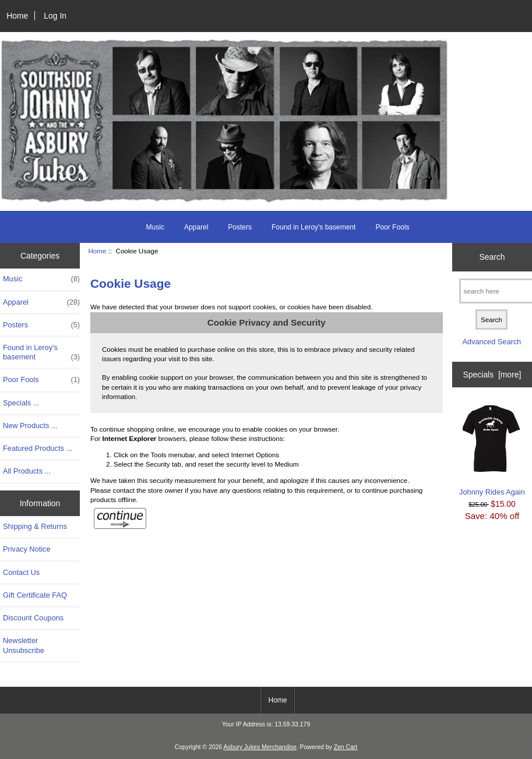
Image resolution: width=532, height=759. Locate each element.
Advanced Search (492, 342)
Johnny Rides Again (492, 450)
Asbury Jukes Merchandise (260, 747)
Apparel (196, 227)
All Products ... (27, 471)
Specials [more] (492, 375)
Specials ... (21, 403)
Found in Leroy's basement (313, 227)
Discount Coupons (33, 618)
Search (492, 257)
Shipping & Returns (35, 526)
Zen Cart (346, 747)
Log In (55, 16)
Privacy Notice (27, 549)
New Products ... (30, 426)
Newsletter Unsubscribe (24, 645)
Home (17, 16)
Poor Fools (392, 227)
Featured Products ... (38, 448)
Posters (240, 227)
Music (155, 227)
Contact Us (21, 572)
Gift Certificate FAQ (35, 595)
